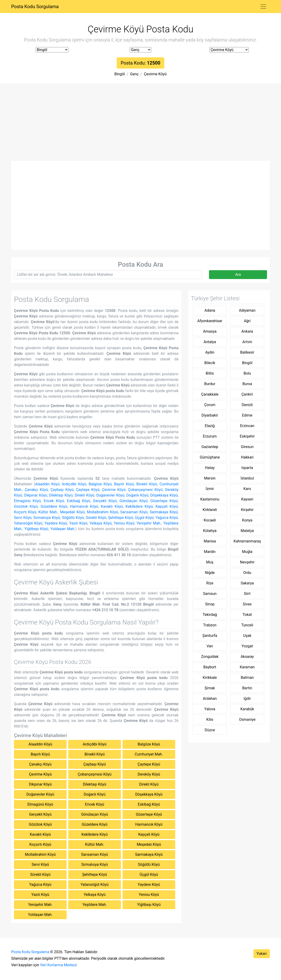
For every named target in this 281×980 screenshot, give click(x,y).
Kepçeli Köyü (167, 506)
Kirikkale (210, 678)
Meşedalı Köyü (72, 512)
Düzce (210, 730)
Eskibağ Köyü (79, 501)
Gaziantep (210, 447)
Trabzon (210, 625)
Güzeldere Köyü (54, 506)
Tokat (247, 615)
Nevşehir (247, 562)
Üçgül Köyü (144, 518)
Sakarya (247, 583)
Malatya (247, 531)
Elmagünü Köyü (27, 501)
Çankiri (247, 394)
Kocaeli (210, 520)
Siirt (247, 594)
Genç (134, 74)
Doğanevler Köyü (110, 495)
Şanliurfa (210, 636)
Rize (210, 583)
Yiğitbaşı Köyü (36, 529)
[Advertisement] (140, 126)
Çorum (210, 405)
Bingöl (120, 74)
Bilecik (210, 363)
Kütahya (210, 531)
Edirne (247, 415)
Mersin (210, 478)
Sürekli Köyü (96, 518)
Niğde (210, 573)
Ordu (247, 573)
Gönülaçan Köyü (134, 501)
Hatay (210, 468)
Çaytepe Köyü (88, 490)
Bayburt (210, 667)
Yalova (210, 709)
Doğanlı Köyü (137, 495)
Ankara (247, 331)
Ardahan (210, 699)
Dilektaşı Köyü (61, 495)
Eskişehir (247, 436)
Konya (247, 520)
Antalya (210, 342)
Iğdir (247, 699)
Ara (238, 274)
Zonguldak (210, 657)
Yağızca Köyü (167, 518)
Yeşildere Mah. (95, 905)
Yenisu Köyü (124, 523)
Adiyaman (247, 310)
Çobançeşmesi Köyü (145, 490)
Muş (210, 562)
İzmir (210, 489)
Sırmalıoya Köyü (47, 518)
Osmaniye (247, 719)
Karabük (247, 709)
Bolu (247, 373)
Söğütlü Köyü (73, 518)
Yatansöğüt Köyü (28, 523)
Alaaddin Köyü (47, 484)
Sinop (210, 604)
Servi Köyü (23, 518)
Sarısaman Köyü (134, 512)
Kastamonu (210, 499)
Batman (247, 678)
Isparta (247, 468)
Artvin (247, 342)
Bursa (247, 384)
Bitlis (210, 373)
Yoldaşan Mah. (63, 529)
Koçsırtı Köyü (25, 512)
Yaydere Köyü (56, 523)
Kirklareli (210, 510)
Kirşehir (247, 510)
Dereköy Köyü (149, 774)
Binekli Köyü (147, 484)
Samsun (210, 594)
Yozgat (247, 646)
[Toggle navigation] (263, 7)
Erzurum (210, 436)
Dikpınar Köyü (36, 495)
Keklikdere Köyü (139, 506)
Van (210, 646)
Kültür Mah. (48, 512)
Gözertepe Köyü (164, 501)
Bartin (247, 688)
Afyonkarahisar (210, 321)
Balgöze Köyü (100, 484)
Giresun (247, 447)
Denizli (247, 405)
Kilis (210, 719)
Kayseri (247, 499)
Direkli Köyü (85, 495)
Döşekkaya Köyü (164, 495)
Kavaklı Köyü (112, 506)
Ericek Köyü (54, 501)
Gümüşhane (210, 457)
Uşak (247, 636)
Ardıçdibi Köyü (74, 484)
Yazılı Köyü (78, 523)
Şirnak (210, 688)
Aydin (210, 352)
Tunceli (247, 625)
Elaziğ (210, 426)
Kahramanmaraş (247, 541)
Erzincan (247, 426)
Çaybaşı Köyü (62, 490)
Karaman (247, 667)
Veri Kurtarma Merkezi (58, 965)
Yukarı (262, 954)
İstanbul (247, 478)
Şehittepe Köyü (121, 518)
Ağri (247, 321)
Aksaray (247, 657)
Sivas (247, 604)
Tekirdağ (210, 615)
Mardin (210, 552)
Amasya (210, 331)
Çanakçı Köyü (36, 490)
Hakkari (247, 457)
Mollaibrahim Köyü (103, 512)
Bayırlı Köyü (124, 484)
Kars (247, 489)
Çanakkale (210, 394)
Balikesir (247, 352)
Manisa (210, 541)
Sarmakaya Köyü (164, 512)
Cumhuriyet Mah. (149, 754)
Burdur (210, 384)
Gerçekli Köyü (105, 501)
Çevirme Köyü (155, 74)
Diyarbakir (210, 415)
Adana (210, 310)
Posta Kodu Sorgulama (35, 7)
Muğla (247, 552)
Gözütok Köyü (26, 506)
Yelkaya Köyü (101, 523)
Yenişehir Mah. (149, 523)
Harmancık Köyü (84, 506)
